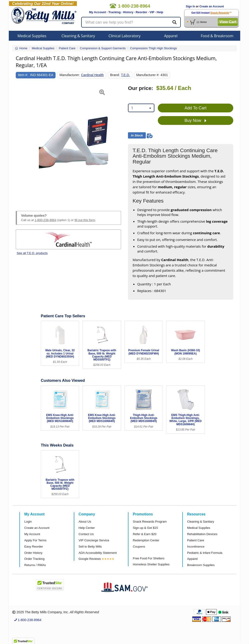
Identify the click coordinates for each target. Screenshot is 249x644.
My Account (98, 12)
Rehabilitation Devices (202, 534)
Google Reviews (90, 559)
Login (28, 522)
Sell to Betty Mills (90, 547)
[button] (19, 143)
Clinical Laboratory (125, 36)
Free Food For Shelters (149, 558)
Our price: (141, 88)
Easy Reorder (34, 547)
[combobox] (141, 108)
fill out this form (85, 220)
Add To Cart (196, 108)
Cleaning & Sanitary (78, 36)
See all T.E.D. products (32, 253)
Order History (33, 553)
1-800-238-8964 (46, 220)
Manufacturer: (70, 75)
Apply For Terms (35, 540)
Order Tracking (34, 559)
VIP (152, 12)
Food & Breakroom (217, 36)
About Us (85, 522)
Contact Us (86, 534)
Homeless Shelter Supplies (151, 564)
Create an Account (212, 6)
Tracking (114, 12)
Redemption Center (146, 540)
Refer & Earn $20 (145, 534)
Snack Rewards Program (150, 522)
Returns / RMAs (35, 565)
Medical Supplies (32, 36)
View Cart (228, 22)
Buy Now (195, 121)
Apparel (171, 36)
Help (160, 12)
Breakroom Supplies (201, 565)
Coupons (139, 547)
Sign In (190, 6)
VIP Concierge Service (94, 540)
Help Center (87, 528)
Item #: (23, 75)
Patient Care (196, 540)
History (128, 12)
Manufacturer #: (148, 75)
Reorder (141, 12)
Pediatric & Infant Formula (205, 553)
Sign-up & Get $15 (145, 528)
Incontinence (196, 547)
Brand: (115, 75)
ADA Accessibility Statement (98, 553)
